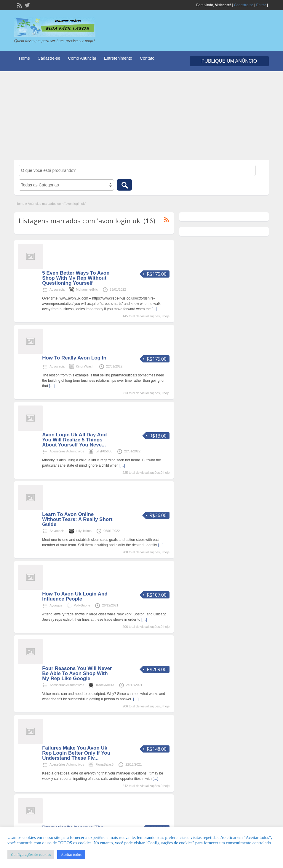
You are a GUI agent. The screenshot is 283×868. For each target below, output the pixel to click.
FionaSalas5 (104, 764)
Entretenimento (118, 58)
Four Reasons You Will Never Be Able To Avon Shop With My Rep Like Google (77, 673)
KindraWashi (85, 366)
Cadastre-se (243, 5)
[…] (155, 309)
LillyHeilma (84, 531)
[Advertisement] (141, 116)
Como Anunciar (82, 58)
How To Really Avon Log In (74, 358)
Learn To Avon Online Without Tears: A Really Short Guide (77, 519)
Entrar (261, 5)
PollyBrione (82, 605)
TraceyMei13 (105, 685)
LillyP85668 (104, 451)
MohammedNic (87, 289)
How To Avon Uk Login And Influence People (75, 596)
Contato (147, 58)
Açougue (56, 605)
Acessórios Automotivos (67, 451)
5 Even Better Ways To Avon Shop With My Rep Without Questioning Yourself (76, 278)
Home (24, 58)
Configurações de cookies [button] (31, 854)
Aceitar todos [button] (71, 854)
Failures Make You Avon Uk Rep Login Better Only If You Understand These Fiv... (76, 753)
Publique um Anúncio (229, 61)
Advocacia (57, 289)
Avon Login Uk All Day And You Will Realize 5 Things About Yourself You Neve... (74, 440)
